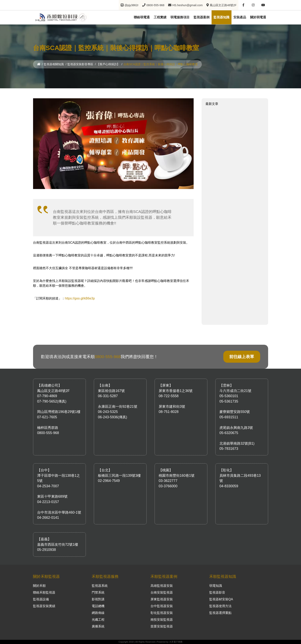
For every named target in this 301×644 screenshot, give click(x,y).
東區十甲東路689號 (52, 496)
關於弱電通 (258, 17)
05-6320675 (229, 433)
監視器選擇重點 (221, 613)
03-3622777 (168, 481)
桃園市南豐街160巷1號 (177, 476)
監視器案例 (202, 17)
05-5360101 (229, 396)
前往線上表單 (242, 357)
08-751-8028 (169, 412)
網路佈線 (98, 613)
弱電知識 (216, 586)
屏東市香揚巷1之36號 (176, 391)
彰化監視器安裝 (162, 613)
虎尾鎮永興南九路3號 (236, 428)
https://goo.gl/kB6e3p (80, 298)
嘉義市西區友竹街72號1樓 (58, 545)
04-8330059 (229, 486)
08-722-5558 (169, 396)
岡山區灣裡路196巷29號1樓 (59, 412)
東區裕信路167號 (111, 391)
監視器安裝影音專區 (80, 64)
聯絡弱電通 (142, 17)
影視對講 (98, 599)
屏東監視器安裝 (162, 599)
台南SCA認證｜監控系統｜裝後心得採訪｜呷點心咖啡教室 (161, 64)
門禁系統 (98, 592)
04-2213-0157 (48, 502)
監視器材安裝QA (221, 599)
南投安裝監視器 (162, 620)
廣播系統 (98, 626)
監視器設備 (41, 599)
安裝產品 (240, 17)
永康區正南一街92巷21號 (118, 407)
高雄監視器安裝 (162, 586)
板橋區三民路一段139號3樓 (119, 476)
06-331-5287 (108, 396)
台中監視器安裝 (162, 606)
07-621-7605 (47, 417)
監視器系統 (100, 586)
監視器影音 (217, 592)
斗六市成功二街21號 (235, 391)
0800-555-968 (108, 357)
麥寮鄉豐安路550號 (235, 412)
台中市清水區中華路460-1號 (59, 512)
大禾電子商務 (176, 642)
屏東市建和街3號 (172, 407)
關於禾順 (39, 586)
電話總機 (98, 606)
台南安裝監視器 (162, 592)
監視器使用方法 (221, 606)
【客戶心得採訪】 (108, 64)
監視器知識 (222, 17)
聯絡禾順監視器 (44, 592)
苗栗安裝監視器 (162, 626)
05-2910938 (47, 550)
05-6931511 (229, 417)
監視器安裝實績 (44, 606)
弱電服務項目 (180, 17)
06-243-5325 (108, 412)
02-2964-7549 (109, 481)
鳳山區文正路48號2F (53, 391)
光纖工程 (98, 620)
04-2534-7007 (48, 486)
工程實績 (160, 17)
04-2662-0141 (48, 518)
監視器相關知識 (54, 64)
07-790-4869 (47, 396)
